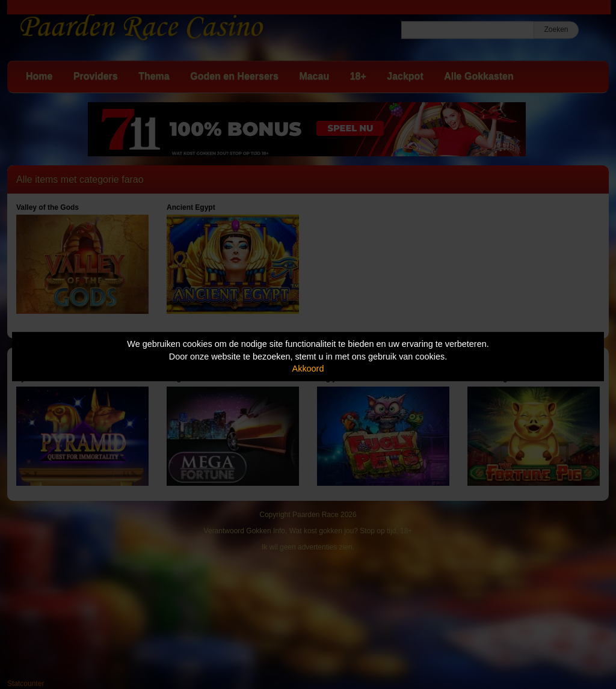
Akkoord (308, 369)
